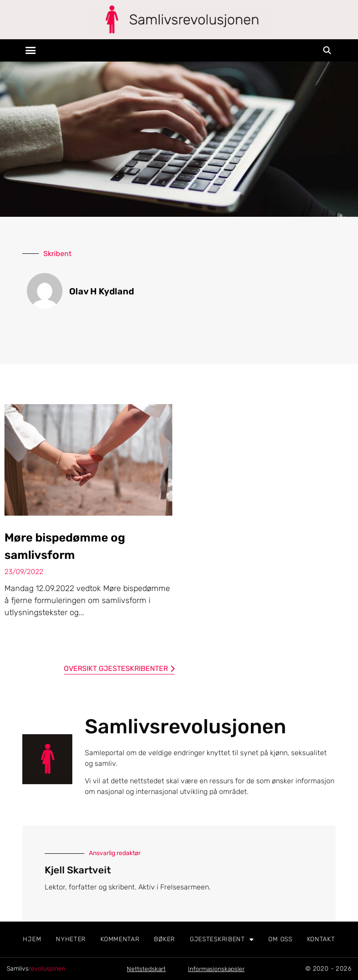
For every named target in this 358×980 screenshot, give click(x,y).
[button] (31, 50)
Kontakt (321, 939)
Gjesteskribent (222, 939)
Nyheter (71, 939)
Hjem (32, 939)
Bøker (164, 939)
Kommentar (120, 939)
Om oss (280, 939)
